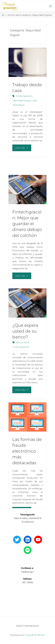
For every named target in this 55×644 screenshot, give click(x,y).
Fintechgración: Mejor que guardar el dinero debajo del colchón (27, 224)
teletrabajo (19, 105)
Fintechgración (24, 96)
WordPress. (39, 635)
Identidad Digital (22, 101)
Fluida (27, 635)
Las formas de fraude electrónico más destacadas (27, 451)
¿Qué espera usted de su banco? (25, 331)
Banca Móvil (23, 342)
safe (35, 101)
